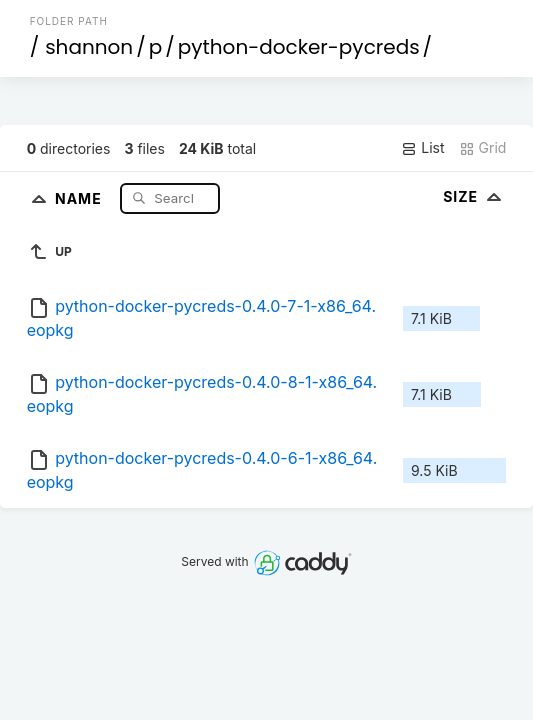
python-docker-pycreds (299, 47)
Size (474, 196)
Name (80, 197)
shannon (89, 47)
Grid (483, 148)
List (422, 148)
